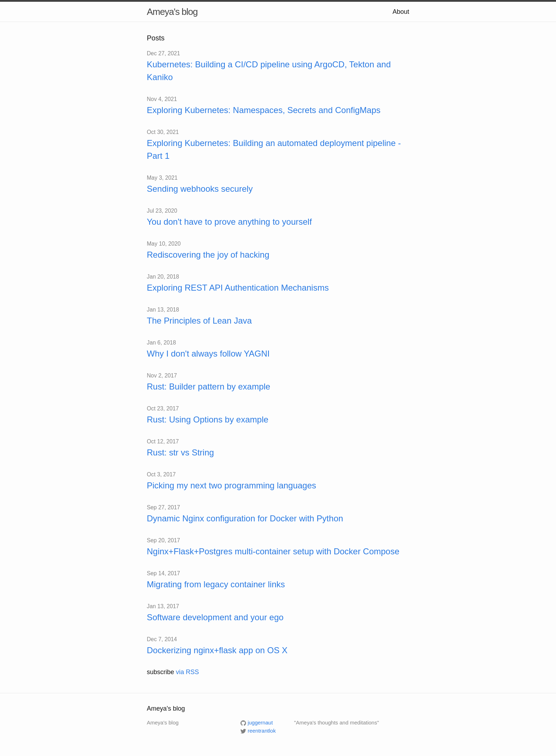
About (401, 12)
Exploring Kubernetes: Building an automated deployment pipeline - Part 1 (274, 149)
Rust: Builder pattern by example (208, 387)
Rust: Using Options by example (208, 419)
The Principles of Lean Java (199, 321)
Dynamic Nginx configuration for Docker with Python (245, 518)
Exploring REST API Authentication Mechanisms (238, 288)
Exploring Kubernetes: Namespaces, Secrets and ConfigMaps (264, 110)
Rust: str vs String (180, 452)
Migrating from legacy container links (216, 584)
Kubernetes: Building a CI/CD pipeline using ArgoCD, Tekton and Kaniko (269, 71)
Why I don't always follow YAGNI (208, 354)
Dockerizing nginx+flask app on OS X (217, 650)
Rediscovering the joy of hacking (208, 255)
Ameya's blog (172, 12)
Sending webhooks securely (200, 189)
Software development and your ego (215, 617)
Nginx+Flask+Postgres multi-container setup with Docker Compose (273, 551)
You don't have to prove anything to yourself (229, 222)
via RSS (187, 672)
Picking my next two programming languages (232, 485)
